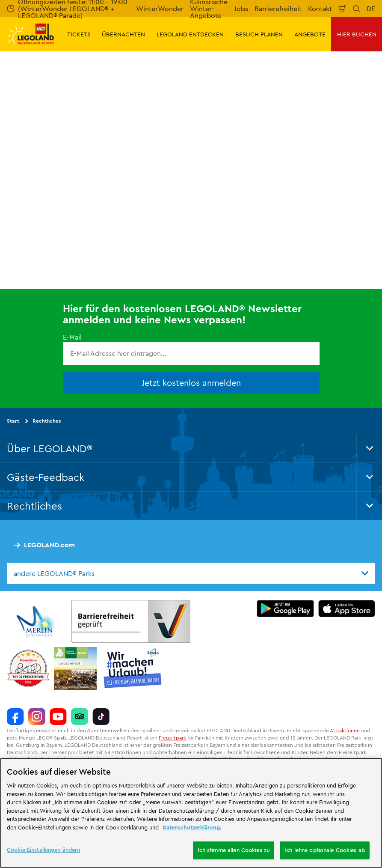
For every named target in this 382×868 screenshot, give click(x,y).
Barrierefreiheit (278, 9)
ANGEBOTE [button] (310, 34)
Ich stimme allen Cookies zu (234, 850)
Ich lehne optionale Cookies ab (325, 850)
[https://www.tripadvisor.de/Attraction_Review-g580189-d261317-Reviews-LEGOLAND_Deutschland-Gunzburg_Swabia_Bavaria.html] (80, 716)
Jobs (241, 9)
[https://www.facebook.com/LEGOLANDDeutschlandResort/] (15, 716)
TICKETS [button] (79, 34)
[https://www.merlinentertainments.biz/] (37, 621)
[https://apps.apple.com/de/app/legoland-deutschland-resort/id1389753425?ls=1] (347, 608)
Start (13, 421)
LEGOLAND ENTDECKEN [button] (190, 34)
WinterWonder (160, 9)
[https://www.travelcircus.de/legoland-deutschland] (28, 668)
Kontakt (320, 9)
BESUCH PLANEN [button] (259, 34)
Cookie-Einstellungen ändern (44, 850)
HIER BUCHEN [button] (357, 34)
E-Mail (72, 337)
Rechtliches (47, 421)
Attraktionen (345, 730)
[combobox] (191, 573)
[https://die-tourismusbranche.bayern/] (133, 668)
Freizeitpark (172, 738)
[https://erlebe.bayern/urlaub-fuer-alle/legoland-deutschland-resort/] (131, 621)
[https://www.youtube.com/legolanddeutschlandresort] (58, 716)
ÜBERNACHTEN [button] (123, 34)
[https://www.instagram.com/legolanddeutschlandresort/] (37, 716)
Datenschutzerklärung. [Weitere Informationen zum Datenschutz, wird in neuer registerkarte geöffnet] (192, 827)
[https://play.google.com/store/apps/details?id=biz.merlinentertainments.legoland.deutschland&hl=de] (285, 608)
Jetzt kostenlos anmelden (191, 383)
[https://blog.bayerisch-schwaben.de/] (75, 668)
